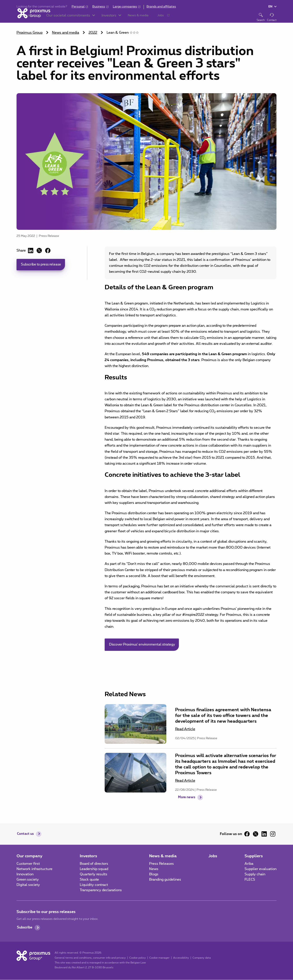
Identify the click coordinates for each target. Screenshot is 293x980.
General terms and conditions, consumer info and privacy (90, 958)
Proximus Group (30, 33)
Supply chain (255, 874)
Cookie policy (137, 958)
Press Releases (161, 864)
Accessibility (180, 958)
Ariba (249, 864)
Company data (201, 958)
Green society (28, 880)
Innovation (25, 874)
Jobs (213, 856)
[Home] (33, 17)
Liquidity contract (94, 885)
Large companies (125, 7)
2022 (93, 33)
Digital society (28, 885)
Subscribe (25, 928)
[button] (69, 18)
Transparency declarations (101, 890)
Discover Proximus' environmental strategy (144, 645)
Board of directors (94, 864)
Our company (30, 856)
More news (187, 804)
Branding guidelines (165, 880)
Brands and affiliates (161, 7)
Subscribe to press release (42, 265)
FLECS (250, 880)
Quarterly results (94, 874)
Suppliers (254, 856)
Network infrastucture (34, 869)
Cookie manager (159, 958)
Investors (88, 856)
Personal (78, 7)
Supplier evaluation (261, 869)
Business (99, 7)
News (154, 869)
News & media (163, 856)
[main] (146, 410)
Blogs (154, 874)
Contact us (26, 834)
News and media (66, 33)
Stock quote (89, 880)
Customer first (28, 864)
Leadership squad (94, 869)
